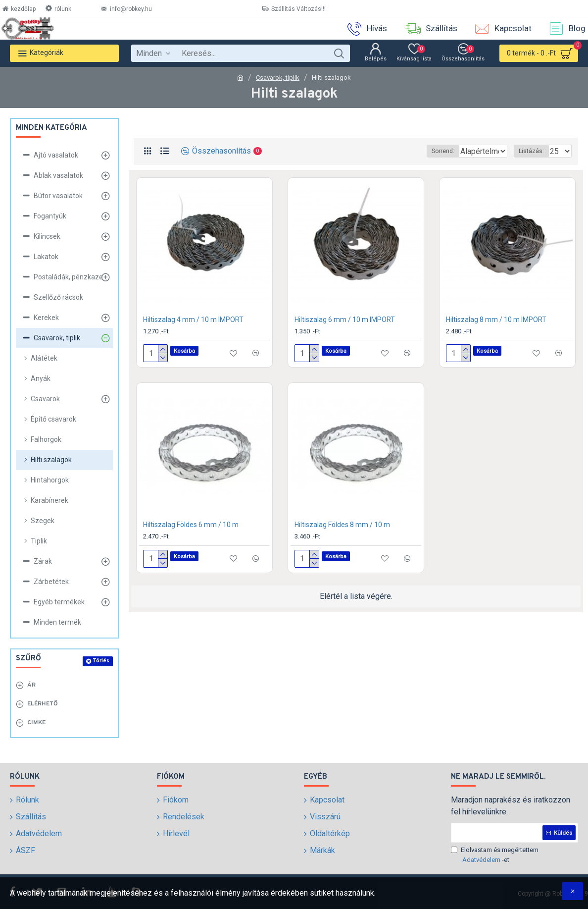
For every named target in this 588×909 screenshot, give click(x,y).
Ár (31, 685)
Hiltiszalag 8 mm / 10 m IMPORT (496, 320)
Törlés (101, 661)
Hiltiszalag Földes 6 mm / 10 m (191, 525)
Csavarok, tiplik (278, 78)
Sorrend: (401, 151)
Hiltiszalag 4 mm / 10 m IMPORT (193, 320)
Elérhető (43, 704)
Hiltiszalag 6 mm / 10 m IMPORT (345, 320)
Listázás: (534, 151)
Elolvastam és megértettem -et (495, 855)
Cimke (36, 723)
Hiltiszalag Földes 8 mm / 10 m (342, 525)
